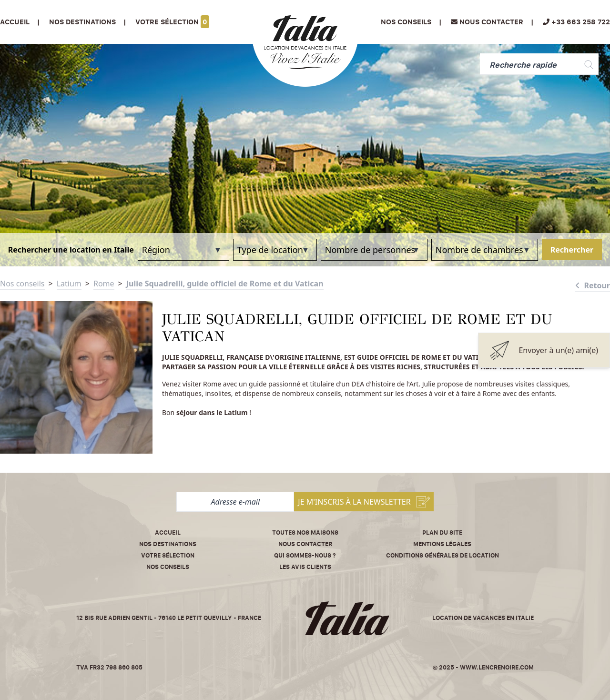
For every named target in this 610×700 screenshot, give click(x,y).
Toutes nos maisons (305, 533)
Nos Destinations (82, 22)
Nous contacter (305, 544)
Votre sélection (172, 22)
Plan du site (442, 533)
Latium (69, 284)
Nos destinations (168, 544)
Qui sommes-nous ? (305, 555)
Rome (104, 284)
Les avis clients (305, 567)
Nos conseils (406, 22)
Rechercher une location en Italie (71, 250)
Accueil (15, 22)
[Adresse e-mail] (235, 502)
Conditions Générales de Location (442, 555)
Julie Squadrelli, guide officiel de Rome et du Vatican (225, 284)
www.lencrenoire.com (497, 667)
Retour (593, 285)
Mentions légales (442, 544)
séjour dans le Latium (212, 412)
